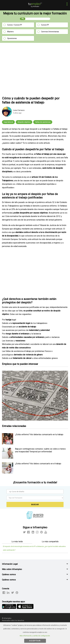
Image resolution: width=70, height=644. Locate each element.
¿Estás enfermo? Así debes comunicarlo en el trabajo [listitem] (38, 464)
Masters (10, 32)
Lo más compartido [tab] (50, 542)
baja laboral (8, 122)
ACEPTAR (35, 641)
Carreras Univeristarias (50, 32)
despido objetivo (24, 122)
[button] (66, 4)
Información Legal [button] (10, 564)
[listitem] (8, 444)
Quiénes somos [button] (9, 574)
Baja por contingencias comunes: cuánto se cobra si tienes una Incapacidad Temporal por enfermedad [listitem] (40, 450)
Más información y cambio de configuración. (35, 636)
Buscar (35, 504)
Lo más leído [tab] (17, 542)
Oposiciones (12, 38)
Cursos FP (45, 25)
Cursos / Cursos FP (15, 25)
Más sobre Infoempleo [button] (12, 569)
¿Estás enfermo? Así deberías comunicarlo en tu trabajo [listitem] (39, 434)
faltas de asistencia (43, 122)
